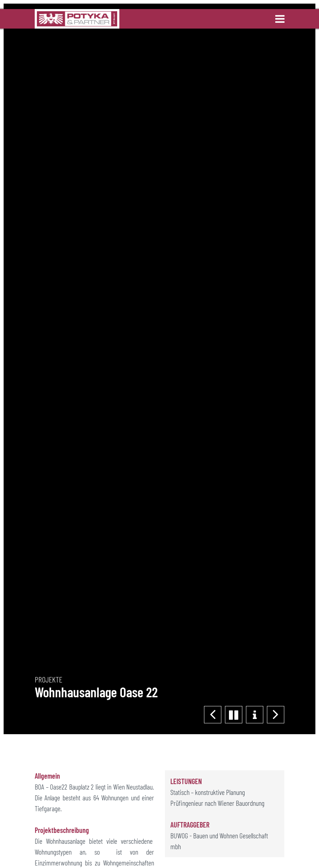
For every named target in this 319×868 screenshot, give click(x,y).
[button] (276, 715)
